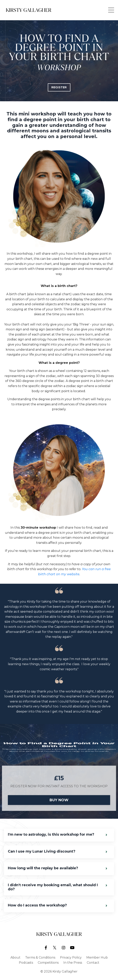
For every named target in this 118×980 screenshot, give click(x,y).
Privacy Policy (71, 957)
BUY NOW (59, 800)
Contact (93, 963)
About (15, 957)
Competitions (48, 963)
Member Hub (97, 957)
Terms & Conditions (40, 957)
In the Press (73, 963)
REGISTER (59, 87)
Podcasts (26, 963)
